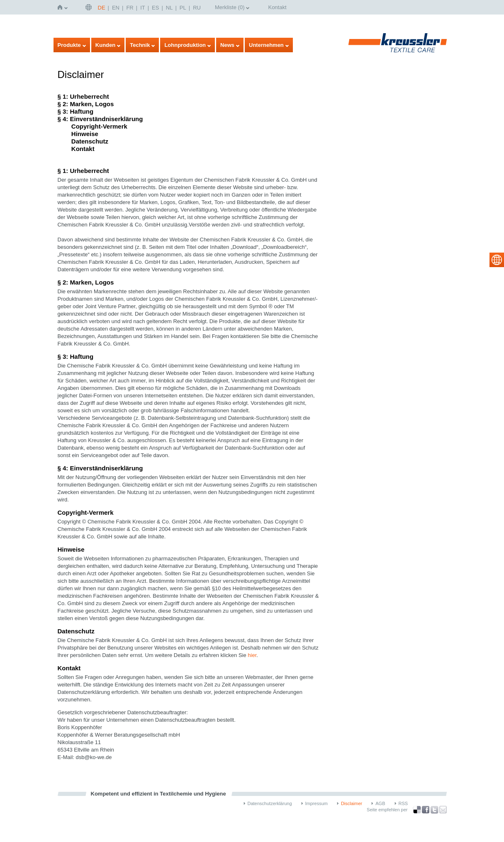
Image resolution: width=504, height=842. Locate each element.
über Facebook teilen (426, 810)
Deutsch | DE (90, 7)
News (227, 45)
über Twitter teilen (434, 810)
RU (197, 8)
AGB (380, 803)
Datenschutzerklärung (270, 803)
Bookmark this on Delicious (417, 810)
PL (183, 8)
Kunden (105, 45)
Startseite (62, 7)
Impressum (317, 803)
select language (497, 260)
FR (130, 8)
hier (252, 655)
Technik (140, 45)
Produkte (69, 45)
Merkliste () (230, 7)
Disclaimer (352, 803)
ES (155, 8)
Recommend (443, 810)
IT (143, 8)
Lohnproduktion (185, 45)
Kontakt (277, 7)
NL (169, 8)
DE (102, 8)
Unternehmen (266, 45)
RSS (403, 803)
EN (116, 8)
